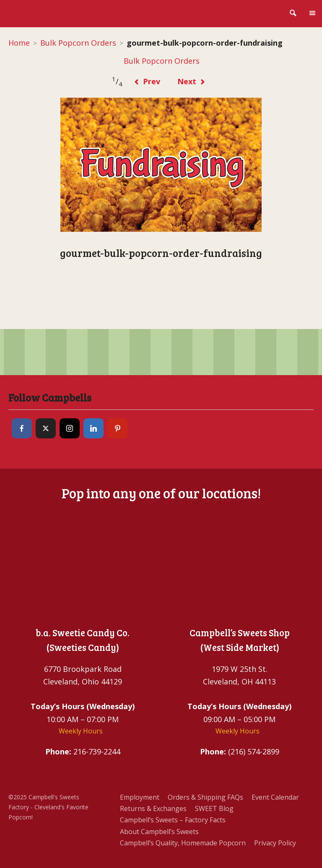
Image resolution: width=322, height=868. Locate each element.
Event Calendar (275, 797)
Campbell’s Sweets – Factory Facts (173, 820)
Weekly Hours (81, 731)
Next (191, 81)
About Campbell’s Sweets (159, 832)
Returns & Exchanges (153, 808)
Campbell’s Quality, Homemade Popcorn (183, 843)
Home (19, 43)
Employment (140, 797)
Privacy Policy (275, 843)
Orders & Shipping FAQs (205, 797)
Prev (147, 81)
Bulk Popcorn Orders (78, 43)
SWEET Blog (214, 808)
